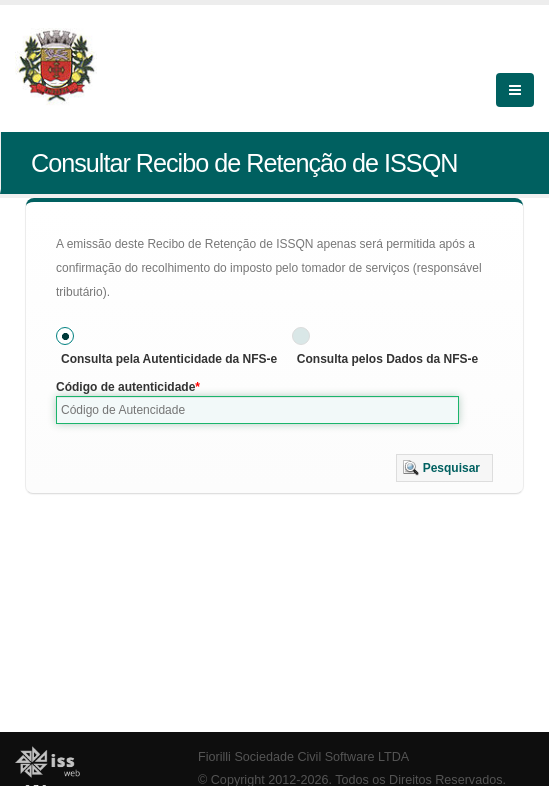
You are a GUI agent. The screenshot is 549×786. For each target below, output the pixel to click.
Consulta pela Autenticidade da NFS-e (169, 359)
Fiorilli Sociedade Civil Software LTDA (303, 757)
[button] (444, 468)
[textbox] (257, 410)
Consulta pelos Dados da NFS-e (387, 359)
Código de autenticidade (125, 387)
